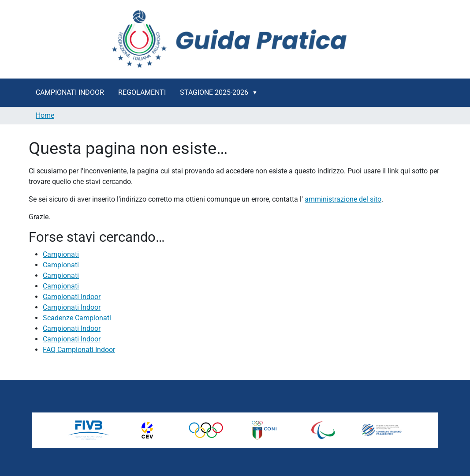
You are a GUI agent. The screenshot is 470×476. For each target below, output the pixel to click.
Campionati (61, 254)
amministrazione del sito (343, 199)
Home (45, 115)
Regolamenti (142, 92)
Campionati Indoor (70, 92)
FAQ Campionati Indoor (79, 350)
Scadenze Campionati (77, 318)
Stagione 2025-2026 (214, 92)
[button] (257, 93)
